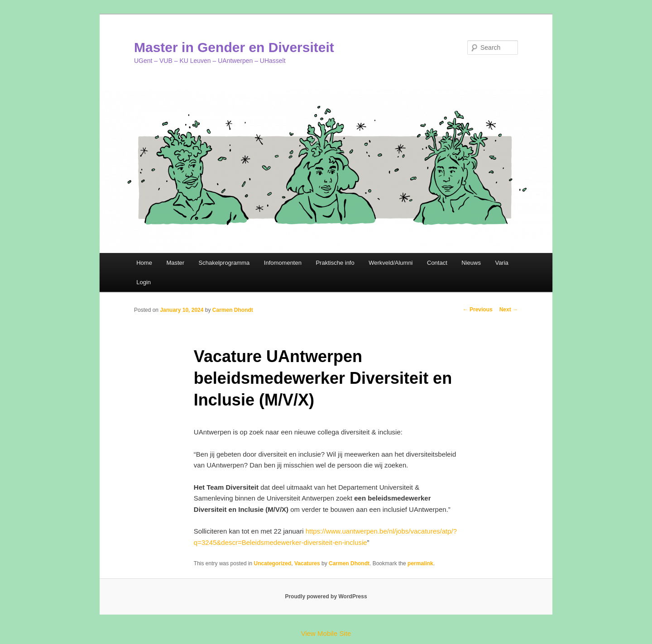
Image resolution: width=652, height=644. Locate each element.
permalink (420, 563)
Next (509, 310)
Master (175, 263)
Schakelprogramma (224, 263)
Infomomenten (283, 263)
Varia (501, 263)
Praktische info (335, 263)
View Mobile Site (326, 633)
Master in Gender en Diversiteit (234, 47)
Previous (478, 310)
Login (144, 282)
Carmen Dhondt (233, 310)
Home (144, 263)
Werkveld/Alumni (391, 263)
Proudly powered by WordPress (326, 596)
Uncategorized (273, 563)
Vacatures (307, 563)
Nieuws (471, 263)
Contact (437, 263)
